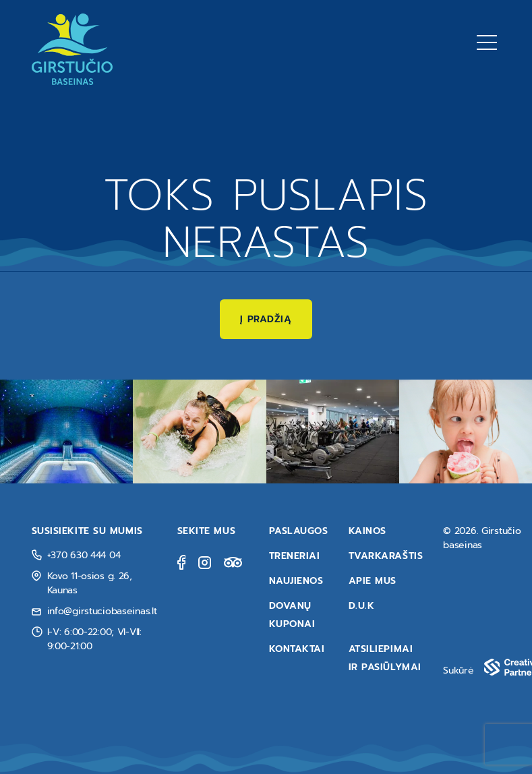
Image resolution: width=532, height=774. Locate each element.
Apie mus (373, 581)
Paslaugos (299, 531)
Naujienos (296, 581)
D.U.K (362, 606)
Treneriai (295, 556)
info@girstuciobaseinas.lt (102, 611)
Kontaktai (297, 649)
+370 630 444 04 (84, 555)
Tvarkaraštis (386, 556)
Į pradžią (266, 319)
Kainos (367, 531)
